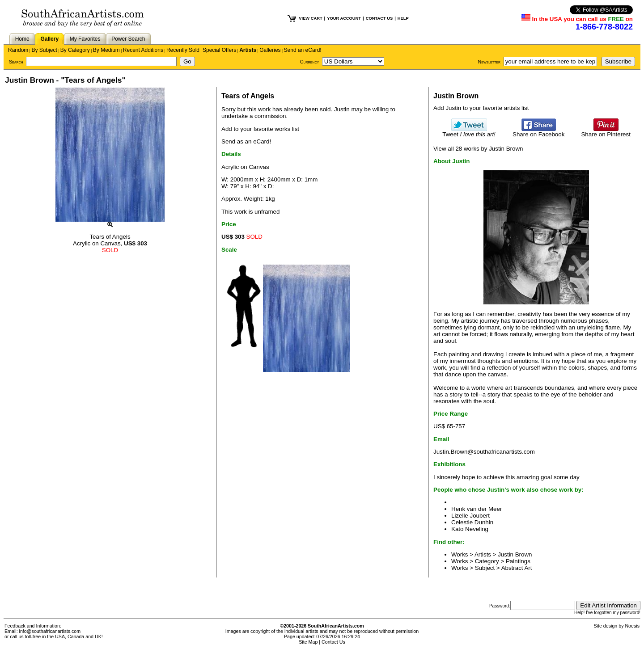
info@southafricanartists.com (50, 631)
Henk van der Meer (477, 509)
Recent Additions (143, 50)
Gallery (49, 39)
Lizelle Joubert (470, 516)
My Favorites (85, 39)
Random (18, 50)
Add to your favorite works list (260, 129)
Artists (248, 50)
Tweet (469, 132)
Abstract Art (517, 568)
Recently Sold (183, 50)
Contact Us (333, 642)
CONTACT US (379, 18)
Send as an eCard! (246, 141)
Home (22, 39)
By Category (75, 50)
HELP (403, 18)
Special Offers (219, 50)
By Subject (44, 50)
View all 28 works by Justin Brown (478, 149)
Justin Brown (515, 554)
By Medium (106, 50)
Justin (342, 109)
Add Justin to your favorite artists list (481, 108)
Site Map (308, 642)
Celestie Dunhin (472, 522)
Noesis (632, 626)
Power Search (128, 39)
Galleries (270, 50)
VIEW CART (310, 18)
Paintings (518, 561)
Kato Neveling (470, 529)
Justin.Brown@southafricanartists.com (484, 452)
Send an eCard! (303, 50)
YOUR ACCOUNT (344, 18)
